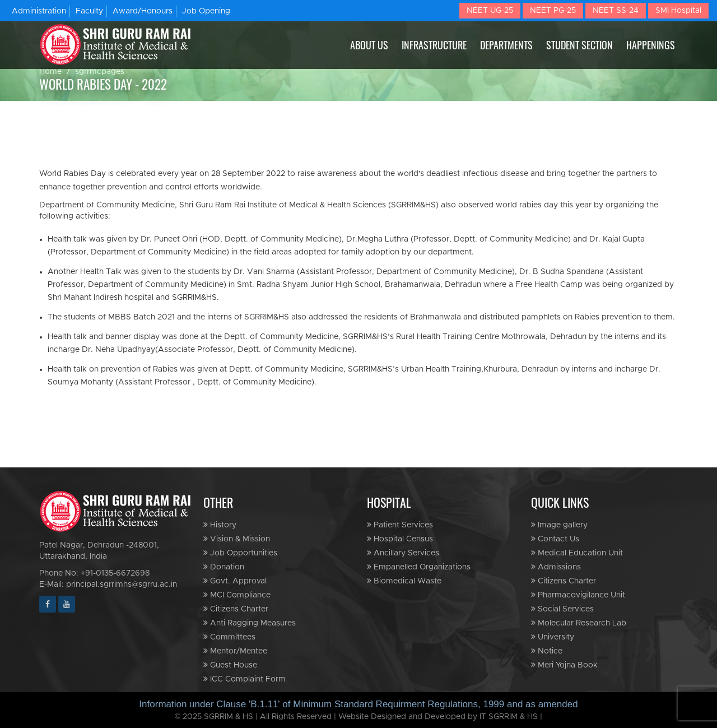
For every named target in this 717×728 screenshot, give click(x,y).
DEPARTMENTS (506, 45)
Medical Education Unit (577, 553)
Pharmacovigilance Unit (578, 595)
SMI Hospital (678, 11)
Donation (224, 567)
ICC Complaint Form (245, 679)
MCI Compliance (237, 595)
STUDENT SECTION (579, 45)
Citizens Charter (236, 609)
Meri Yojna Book (564, 665)
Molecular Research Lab (579, 623)
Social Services (562, 609)
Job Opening (206, 11)
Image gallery (559, 525)
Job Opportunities (240, 553)
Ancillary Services (403, 553)
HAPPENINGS (651, 45)
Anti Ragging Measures (250, 623)
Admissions (556, 567)
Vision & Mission (237, 539)
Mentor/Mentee (235, 651)
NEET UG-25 (490, 11)
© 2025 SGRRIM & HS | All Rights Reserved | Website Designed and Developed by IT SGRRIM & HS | (359, 717)
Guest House (230, 665)
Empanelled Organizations (419, 567)
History (220, 525)
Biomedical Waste (404, 581)
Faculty (89, 11)
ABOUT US (369, 45)
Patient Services (400, 525)
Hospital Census (400, 539)
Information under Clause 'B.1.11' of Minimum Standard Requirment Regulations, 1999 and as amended (358, 704)
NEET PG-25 (553, 11)
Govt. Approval (235, 581)
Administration (39, 11)
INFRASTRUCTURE (434, 45)
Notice (547, 651)
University (553, 637)
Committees (229, 637)
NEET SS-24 (616, 11)
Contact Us (555, 539)
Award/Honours (143, 11)
